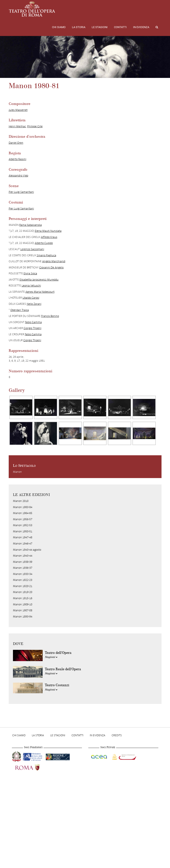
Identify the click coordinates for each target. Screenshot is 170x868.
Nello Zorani (34, 304)
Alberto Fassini (18, 159)
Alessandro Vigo (18, 175)
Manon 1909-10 (23, 604)
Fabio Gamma (33, 322)
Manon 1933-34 (23, 574)
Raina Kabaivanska (31, 225)
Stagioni (51, 657)
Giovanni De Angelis (51, 267)
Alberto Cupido (44, 243)
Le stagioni (100, 27)
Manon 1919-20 (23, 592)
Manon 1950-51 (23, 531)
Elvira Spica (30, 273)
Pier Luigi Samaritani (21, 192)
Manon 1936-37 (23, 568)
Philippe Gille (35, 126)
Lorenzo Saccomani (32, 249)
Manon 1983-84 (23, 507)
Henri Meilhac (17, 126)
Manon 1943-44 (23, 556)
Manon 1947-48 (23, 537)
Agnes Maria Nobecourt (40, 292)
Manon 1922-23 (23, 580)
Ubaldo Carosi (31, 298)
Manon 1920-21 (23, 586)
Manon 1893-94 (23, 617)
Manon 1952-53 (23, 525)
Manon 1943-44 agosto (27, 550)
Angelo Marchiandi (54, 261)
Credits (117, 735)
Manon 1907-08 (23, 610)
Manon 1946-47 (23, 544)
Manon (17, 472)
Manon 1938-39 (23, 562)
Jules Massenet (18, 110)
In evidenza (141, 27)
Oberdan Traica (20, 310)
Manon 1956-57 (23, 519)
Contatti (120, 27)
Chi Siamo (59, 27)
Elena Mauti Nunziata (48, 231)
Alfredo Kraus (49, 237)
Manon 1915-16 (23, 598)
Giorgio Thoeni (32, 328)
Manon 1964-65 (23, 513)
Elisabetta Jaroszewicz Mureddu (39, 280)
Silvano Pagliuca (46, 255)
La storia (79, 27)
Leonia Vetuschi (31, 286)
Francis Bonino (50, 316)
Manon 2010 (21, 501)
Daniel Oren (16, 143)
